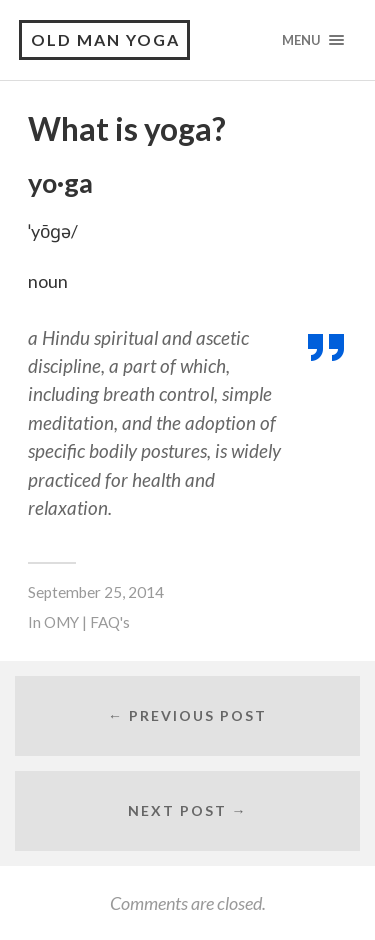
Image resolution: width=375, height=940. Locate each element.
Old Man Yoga (105, 39)
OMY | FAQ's (87, 622)
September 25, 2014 (96, 592)
